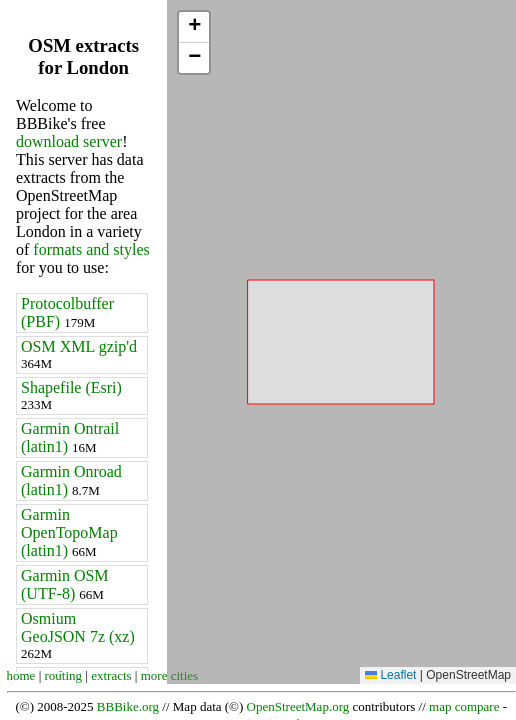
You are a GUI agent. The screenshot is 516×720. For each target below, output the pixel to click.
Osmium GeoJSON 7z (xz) (78, 635)
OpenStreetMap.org (298, 706)
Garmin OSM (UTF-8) (65, 584)
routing (64, 675)
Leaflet (390, 675)
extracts (111, 675)
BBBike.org (128, 706)
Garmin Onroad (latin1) (71, 480)
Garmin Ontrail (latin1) (70, 437)
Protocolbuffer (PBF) (67, 312)
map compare (464, 706)
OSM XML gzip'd (79, 354)
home (21, 675)
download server (69, 141)
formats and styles (91, 249)
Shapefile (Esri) (71, 395)
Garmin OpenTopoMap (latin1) (69, 532)
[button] (194, 27)
